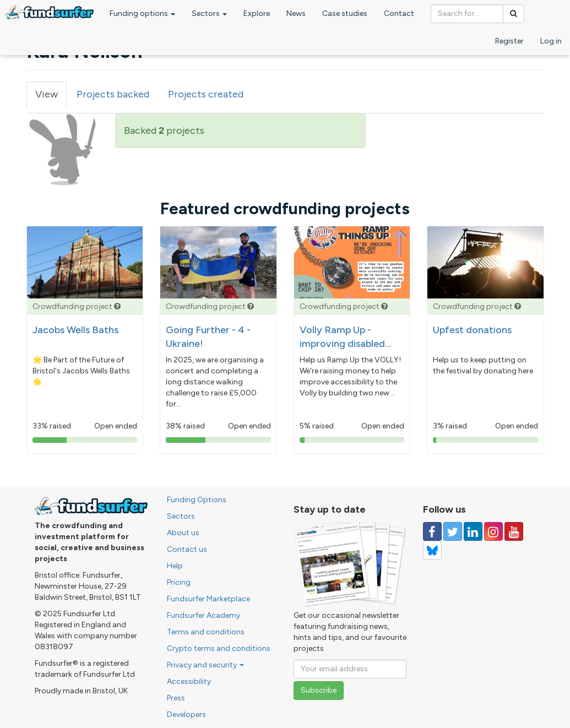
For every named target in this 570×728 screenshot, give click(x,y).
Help (175, 566)
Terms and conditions (206, 632)
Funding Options (197, 500)
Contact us (187, 549)
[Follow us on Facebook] (432, 531)
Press (176, 698)
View (51, 98)
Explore (257, 13)
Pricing (179, 582)
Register (509, 41)
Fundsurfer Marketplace (208, 599)
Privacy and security (205, 665)
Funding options (142, 13)
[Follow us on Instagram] (493, 531)
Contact (399, 13)
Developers (186, 715)
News (296, 13)
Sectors (209, 13)
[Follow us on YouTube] (514, 531)
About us (183, 533)
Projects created (206, 94)
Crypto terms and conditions (219, 648)
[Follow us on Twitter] (453, 531)
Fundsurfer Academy (203, 615)
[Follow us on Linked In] (473, 531)
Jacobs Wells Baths (75, 330)
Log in (551, 41)
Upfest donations (472, 330)
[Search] (514, 14)
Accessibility (189, 681)
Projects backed (113, 94)
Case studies (345, 13)
